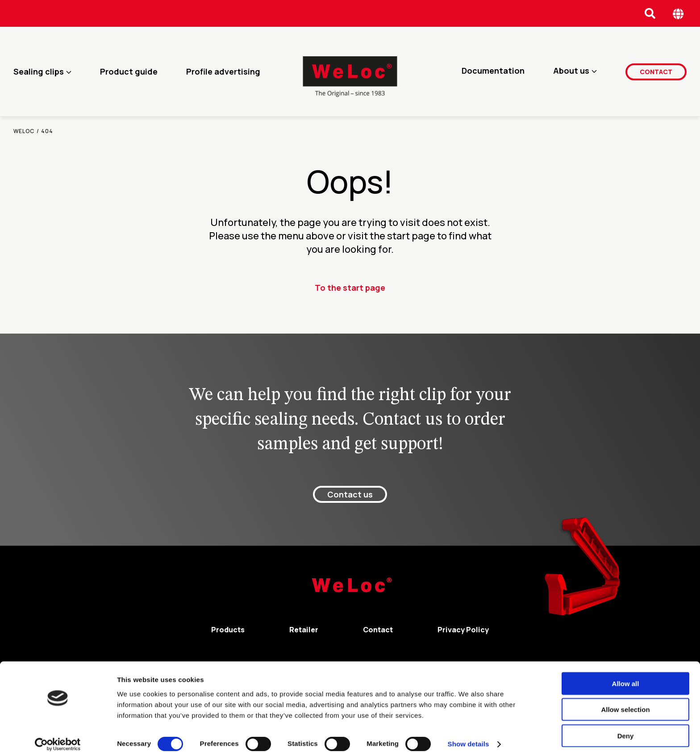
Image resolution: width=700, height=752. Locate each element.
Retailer (304, 630)
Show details (469, 734)
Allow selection (625, 700)
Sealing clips (39, 71)
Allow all (626, 674)
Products (228, 630)
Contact (656, 71)
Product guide (129, 71)
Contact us (350, 494)
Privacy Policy (463, 630)
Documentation (493, 71)
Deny (626, 726)
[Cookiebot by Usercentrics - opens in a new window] (58, 735)
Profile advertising (223, 71)
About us (571, 71)
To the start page (350, 288)
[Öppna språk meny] (678, 14)
